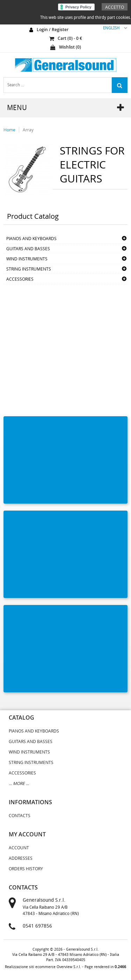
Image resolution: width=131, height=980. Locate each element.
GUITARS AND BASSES (28, 248)
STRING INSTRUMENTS (29, 269)
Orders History (26, 869)
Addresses (21, 858)
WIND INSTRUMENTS (27, 259)
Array (28, 130)
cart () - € (66, 38)
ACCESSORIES (20, 279)
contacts (23, 887)
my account (27, 834)
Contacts (20, 815)
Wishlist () (66, 47)
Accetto (115, 7)
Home (9, 130)
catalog (21, 718)
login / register (53, 30)
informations (30, 802)
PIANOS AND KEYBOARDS (31, 238)
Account (19, 848)
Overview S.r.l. (69, 967)
